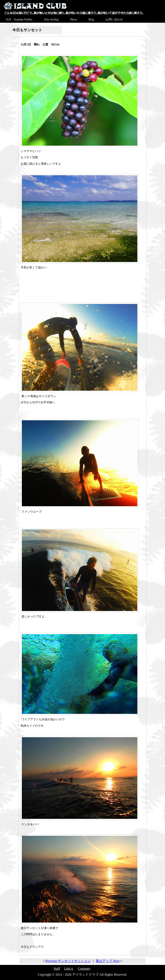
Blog (91, 20)
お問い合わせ (114, 20)
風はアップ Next (108, 961)
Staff (57, 969)
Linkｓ (69, 969)
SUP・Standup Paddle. (19, 20)
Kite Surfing (52, 20)
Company (84, 969)
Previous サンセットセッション (68, 961)
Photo (74, 20)
